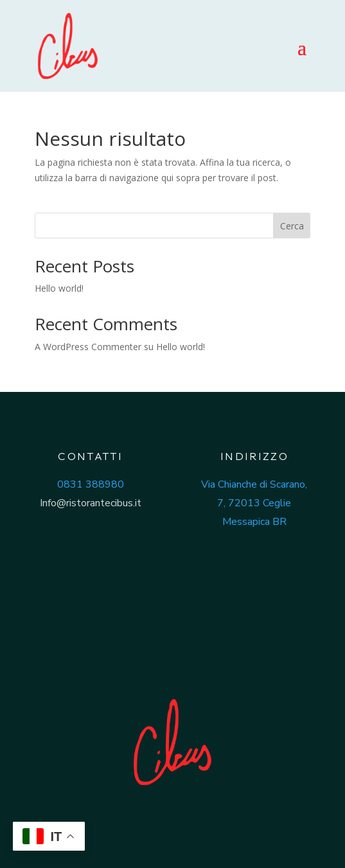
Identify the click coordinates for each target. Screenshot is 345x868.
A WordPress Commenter (88, 347)
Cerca (292, 226)
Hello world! (59, 288)
